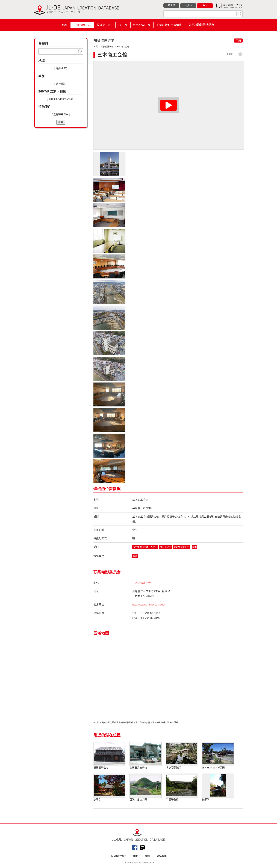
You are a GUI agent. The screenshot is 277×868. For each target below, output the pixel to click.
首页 (96, 47)
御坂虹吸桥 (182, 788)
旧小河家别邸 (182, 756)
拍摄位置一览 (82, 25)
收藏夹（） (104, 25)
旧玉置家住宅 (109, 756)
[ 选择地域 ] (61, 68)
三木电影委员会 (142, 583)
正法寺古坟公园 (146, 788)
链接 (135, 856)
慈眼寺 (109, 788)
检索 (61, 122)
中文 (205, 5)
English (188, 5)
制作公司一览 (142, 25)
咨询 (147, 856)
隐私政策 (162, 856)
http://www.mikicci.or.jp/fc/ (149, 605)
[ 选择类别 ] (61, 84)
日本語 (171, 5)
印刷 (238, 41)
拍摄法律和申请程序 (169, 25)
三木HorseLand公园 (218, 756)
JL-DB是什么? (118, 856)
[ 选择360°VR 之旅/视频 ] (61, 99)
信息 (65, 25)
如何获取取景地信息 (201, 25)
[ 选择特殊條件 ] (61, 114)
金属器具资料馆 (146, 756)
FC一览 (123, 25)
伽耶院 (218, 788)
